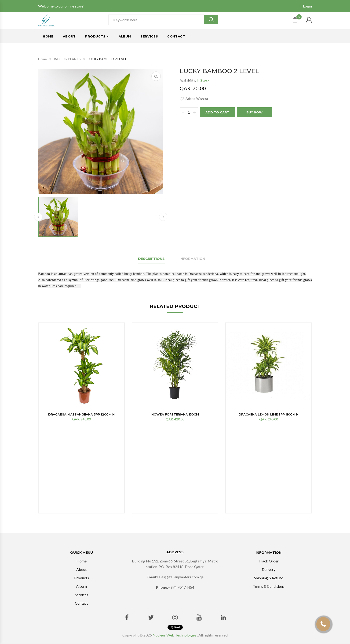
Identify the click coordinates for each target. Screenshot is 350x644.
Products (95, 36)
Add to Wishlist (197, 99)
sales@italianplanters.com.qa (180, 577)
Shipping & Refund (269, 578)
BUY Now (254, 112)
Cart (299, 18)
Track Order (269, 561)
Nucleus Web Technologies (174, 635)
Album (125, 36)
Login (307, 6)
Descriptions (151, 259)
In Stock (203, 80)
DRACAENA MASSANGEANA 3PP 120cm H (81, 414)
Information (192, 259)
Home (48, 36)
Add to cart (217, 112)
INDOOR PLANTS (67, 59)
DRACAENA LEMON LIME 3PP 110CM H (269, 414)
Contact (176, 36)
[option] (81, 374)
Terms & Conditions (269, 586)
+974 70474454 (181, 587)
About (69, 36)
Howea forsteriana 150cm (175, 414)
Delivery (269, 570)
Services (149, 36)
